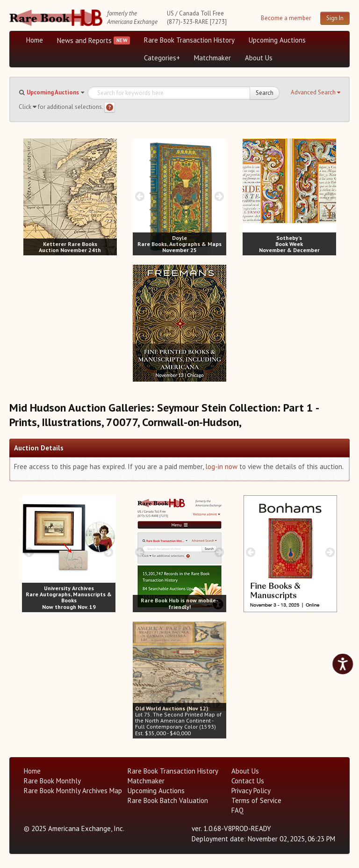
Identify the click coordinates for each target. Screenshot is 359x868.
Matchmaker (212, 58)
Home (35, 40)
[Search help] (110, 107)
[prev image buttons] (30, 196)
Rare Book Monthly (52, 781)
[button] (316, 93)
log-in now (221, 467)
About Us (259, 58)
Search (265, 93)
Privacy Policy (251, 791)
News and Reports (84, 40)
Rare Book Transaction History (189, 40)
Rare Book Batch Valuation (168, 800)
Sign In (335, 18)
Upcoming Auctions (277, 40)
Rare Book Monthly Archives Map (73, 791)
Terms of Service (256, 800)
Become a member (286, 18)
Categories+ (162, 58)
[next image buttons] (110, 196)
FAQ (237, 810)
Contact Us (248, 781)
